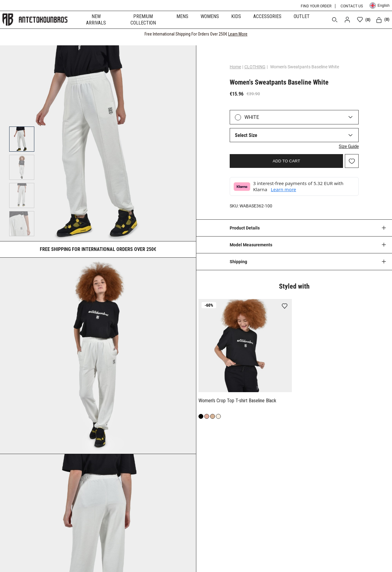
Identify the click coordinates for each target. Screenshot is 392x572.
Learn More (238, 34)
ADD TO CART (286, 161)
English (380, 6)
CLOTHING (255, 67)
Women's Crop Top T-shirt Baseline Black (237, 401)
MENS (182, 16)
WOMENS (210, 16)
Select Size (246, 135)
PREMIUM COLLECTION (143, 20)
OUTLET (302, 16)
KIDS (236, 16)
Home (235, 67)
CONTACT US (352, 6)
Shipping (238, 262)
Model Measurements (251, 245)
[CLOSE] (382, 34)
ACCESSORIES (267, 16)
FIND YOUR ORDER (316, 6)
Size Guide (349, 146)
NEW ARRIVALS (96, 20)
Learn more (283, 189)
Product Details (245, 228)
